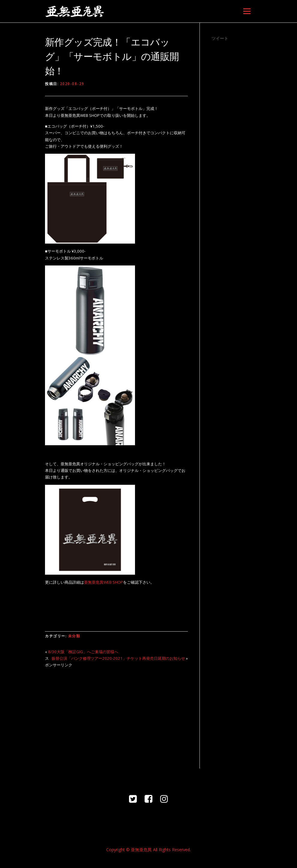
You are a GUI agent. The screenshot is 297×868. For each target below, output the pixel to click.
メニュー (247, 11)
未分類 (74, 636)
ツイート (220, 38)
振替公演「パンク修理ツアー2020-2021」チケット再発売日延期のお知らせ (118, 658)
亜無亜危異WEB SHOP (103, 582)
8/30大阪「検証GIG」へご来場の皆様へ (83, 652)
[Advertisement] (116, 715)
